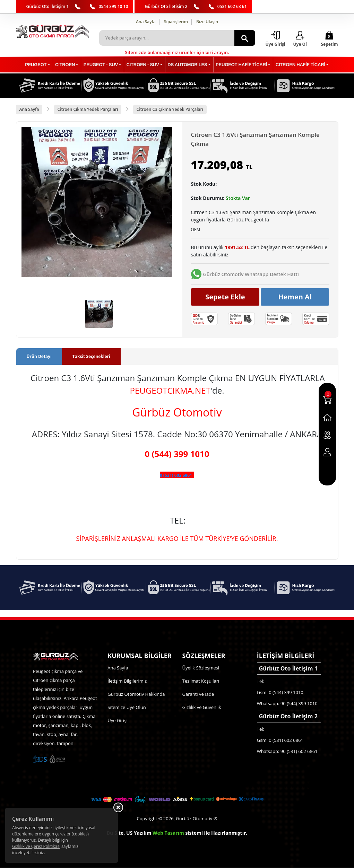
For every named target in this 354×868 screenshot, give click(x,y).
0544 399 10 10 (113, 6)
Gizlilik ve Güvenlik (202, 708)
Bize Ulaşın (207, 22)
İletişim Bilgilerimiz (127, 681)
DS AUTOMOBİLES (186, 65)
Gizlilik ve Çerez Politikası (36, 846)
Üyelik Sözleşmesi (201, 668)
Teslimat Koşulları (201, 681)
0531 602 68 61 (232, 6)
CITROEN (69, 65)
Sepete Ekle (225, 297)
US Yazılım (139, 833)
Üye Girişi (117, 721)
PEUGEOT (42, 65)
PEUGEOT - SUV (103, 65)
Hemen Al (295, 297)
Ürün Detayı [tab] (39, 356)
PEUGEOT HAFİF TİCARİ (238, 65)
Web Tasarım (168, 833)
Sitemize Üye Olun (127, 708)
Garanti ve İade (198, 694)
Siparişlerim (176, 22)
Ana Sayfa (146, 22)
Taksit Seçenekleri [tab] (91, 356)
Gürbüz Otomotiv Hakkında (136, 694)
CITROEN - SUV (143, 65)
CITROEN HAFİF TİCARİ (295, 65)
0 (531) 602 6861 (176, 475)
